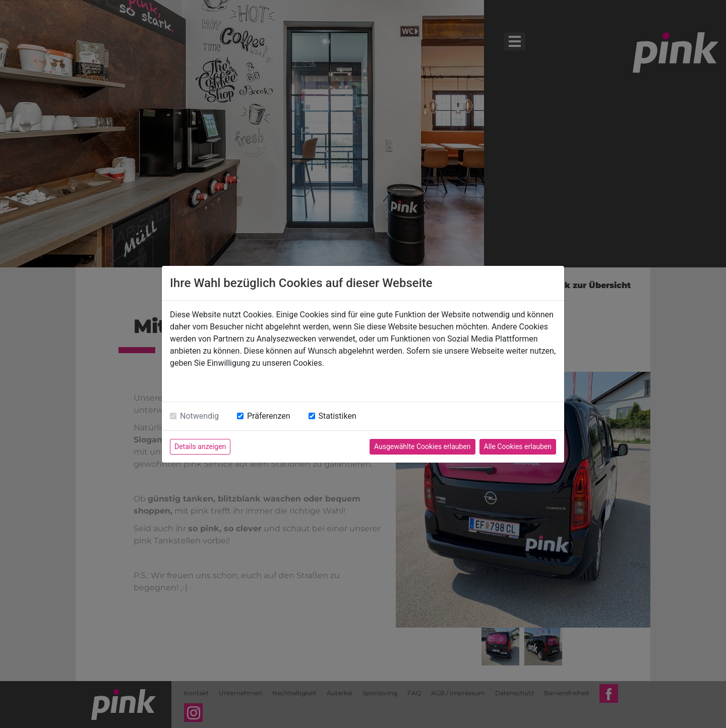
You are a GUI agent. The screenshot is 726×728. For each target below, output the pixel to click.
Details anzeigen (200, 446)
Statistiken (338, 416)
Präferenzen (269, 416)
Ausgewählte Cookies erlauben (422, 446)
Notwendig (199, 416)
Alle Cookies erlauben (518, 446)
